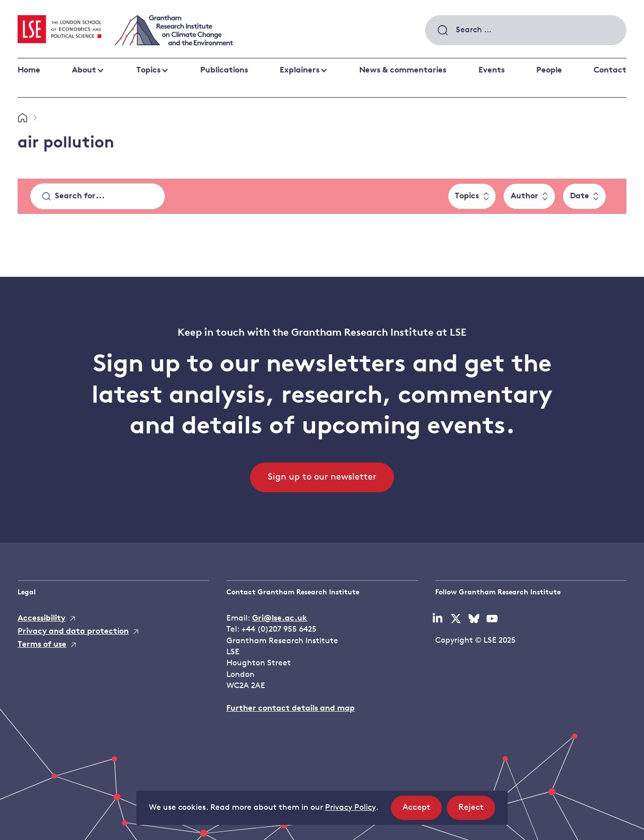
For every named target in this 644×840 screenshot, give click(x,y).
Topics (148, 70)
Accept (422, 811)
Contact (610, 70)
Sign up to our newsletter (322, 477)
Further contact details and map (291, 709)
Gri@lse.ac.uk (280, 619)
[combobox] (526, 30)
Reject (477, 811)
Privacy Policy (350, 808)
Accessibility (42, 619)
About (84, 70)
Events (492, 70)
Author (525, 196)
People (549, 70)
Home (29, 70)
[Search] (98, 196)
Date (580, 196)
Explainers (300, 70)
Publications (224, 70)
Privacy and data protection (73, 632)
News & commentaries (403, 70)
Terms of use (42, 645)
